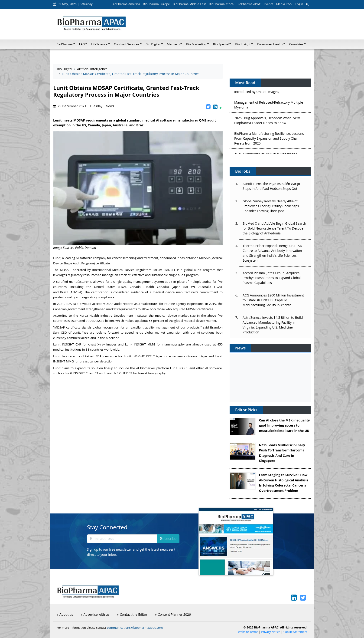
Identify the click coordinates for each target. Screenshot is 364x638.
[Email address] (122, 539)
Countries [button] (296, 44)
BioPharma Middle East (189, 4)
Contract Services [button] (127, 44)
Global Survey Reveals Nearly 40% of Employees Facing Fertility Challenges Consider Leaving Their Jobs (271, 206)
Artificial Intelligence (92, 69)
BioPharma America (126, 4)
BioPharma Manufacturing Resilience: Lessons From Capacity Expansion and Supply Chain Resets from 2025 (269, 139)
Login (299, 4)
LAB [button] (82, 44)
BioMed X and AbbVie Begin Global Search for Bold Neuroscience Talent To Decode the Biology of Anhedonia (274, 228)
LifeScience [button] (99, 44)
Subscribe (168, 539)
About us (65, 614)
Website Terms (248, 632)
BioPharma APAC (249, 4)
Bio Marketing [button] (196, 44)
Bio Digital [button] (153, 44)
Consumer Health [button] (270, 44)
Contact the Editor (132, 614)
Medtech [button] (173, 44)
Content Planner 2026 (173, 614)
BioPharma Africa (221, 4)
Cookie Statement (295, 632)
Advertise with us (95, 614)
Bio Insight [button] (243, 44)
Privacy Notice (271, 632)
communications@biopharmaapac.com (135, 628)
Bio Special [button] (221, 44)
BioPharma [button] (65, 44)
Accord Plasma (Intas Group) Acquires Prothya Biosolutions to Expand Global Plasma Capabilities (272, 278)
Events (268, 4)
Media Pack (284, 4)
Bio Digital (65, 69)
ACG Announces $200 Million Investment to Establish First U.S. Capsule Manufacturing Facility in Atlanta (273, 300)
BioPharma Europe (156, 4)
